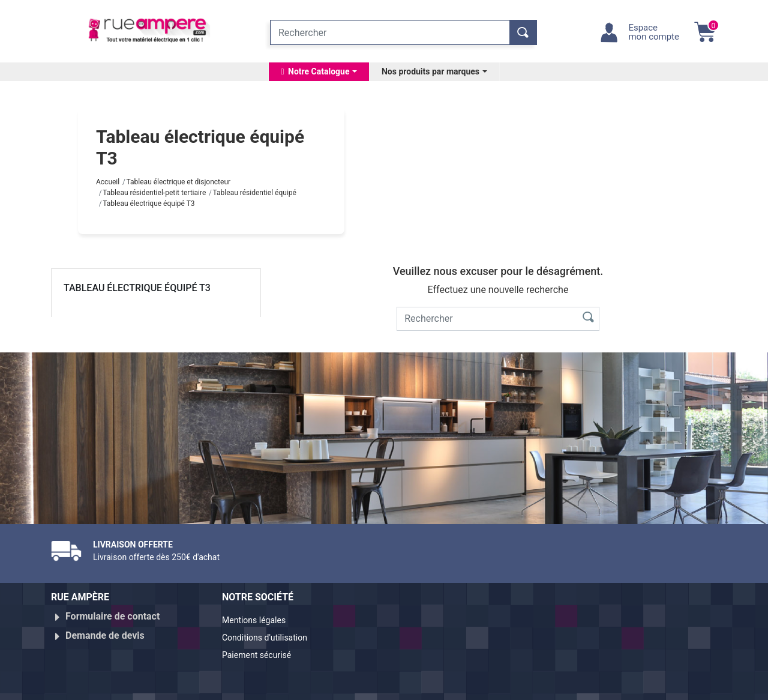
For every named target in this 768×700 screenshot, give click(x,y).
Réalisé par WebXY (612, 686)
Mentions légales (259, 621)
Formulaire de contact (112, 616)
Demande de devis (105, 631)
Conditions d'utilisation (271, 635)
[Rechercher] (390, 32)
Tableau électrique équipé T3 (137, 288)
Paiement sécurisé (262, 650)
